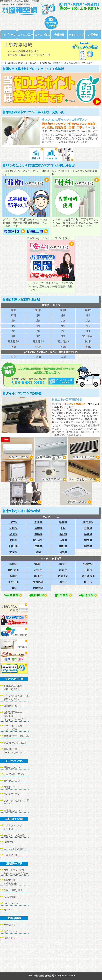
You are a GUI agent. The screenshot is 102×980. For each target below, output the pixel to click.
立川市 (88, 570)
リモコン (8, 910)
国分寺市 (13, 570)
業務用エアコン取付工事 (16, 736)
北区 (63, 528)
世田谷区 (38, 540)
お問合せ (93, 35)
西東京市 (63, 576)
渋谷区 (38, 534)
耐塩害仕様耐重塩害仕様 (11, 882)
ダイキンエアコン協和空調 (12, 63)
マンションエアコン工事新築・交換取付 (16, 698)
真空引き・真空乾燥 (14, 836)
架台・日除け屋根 (13, 890)
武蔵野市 (38, 588)
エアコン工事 (25, 35)
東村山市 (13, 582)
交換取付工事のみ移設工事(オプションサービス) (14, 716)
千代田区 (13, 546)
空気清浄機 (9, 925)
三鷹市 (13, 588)
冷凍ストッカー (12, 938)
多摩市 (13, 576)
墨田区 (13, 540)
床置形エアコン (12, 787)
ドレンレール (11, 903)
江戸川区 (88, 522)
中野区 (63, 546)
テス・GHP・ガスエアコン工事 (13, 728)
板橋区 (63, 522)
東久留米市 (88, 576)
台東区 (63, 540)
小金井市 (88, 564)
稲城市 (13, 564)
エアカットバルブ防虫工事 (13, 827)
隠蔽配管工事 (11, 706)
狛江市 (63, 570)
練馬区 (88, 546)
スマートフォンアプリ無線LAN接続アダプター (16, 872)
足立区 (13, 522)
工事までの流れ (12, 855)
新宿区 (63, 534)
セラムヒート (11, 931)
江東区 (88, 528)
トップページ (8, 35)
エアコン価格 (42, 35)
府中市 (63, 582)
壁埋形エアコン (12, 781)
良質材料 (8, 842)
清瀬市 (38, 564)
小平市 (38, 570)
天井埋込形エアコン (14, 774)
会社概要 (59, 35)
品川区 (13, 534)
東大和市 (38, 582)
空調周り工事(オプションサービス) (14, 751)
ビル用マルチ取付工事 (15, 743)
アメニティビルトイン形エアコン (16, 802)
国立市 (63, 564)
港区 (38, 552)
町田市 (88, 582)
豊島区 (38, 546)
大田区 (13, 528)
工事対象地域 (45, 63)
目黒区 (63, 552)
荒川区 (38, 522)
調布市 (38, 576)
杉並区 (88, 534)
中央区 (88, 540)
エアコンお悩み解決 (14, 849)
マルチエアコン (12, 794)
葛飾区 (38, 528)
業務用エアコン (12, 811)
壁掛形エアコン (12, 768)
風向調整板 (9, 897)
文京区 (13, 552)
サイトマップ (76, 35)
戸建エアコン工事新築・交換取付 (13, 688)
